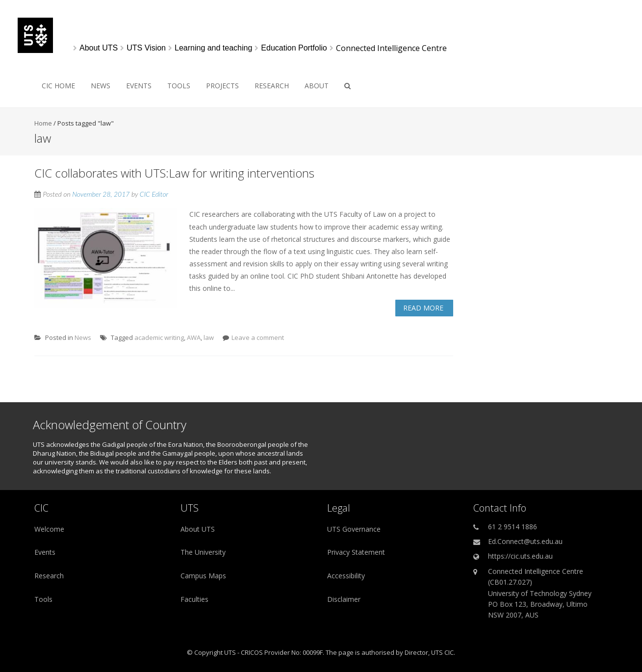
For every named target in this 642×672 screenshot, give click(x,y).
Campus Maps (203, 576)
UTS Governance (354, 529)
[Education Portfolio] (294, 48)
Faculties (194, 599)
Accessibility (346, 576)
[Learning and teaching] (213, 48)
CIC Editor (154, 194)
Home (43, 123)
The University (203, 552)
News (101, 86)
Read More (423, 308)
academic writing (159, 337)
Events (139, 86)
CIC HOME (58, 86)
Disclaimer (344, 599)
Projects (222, 86)
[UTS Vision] (146, 48)
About (317, 86)
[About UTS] (99, 48)
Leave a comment (258, 337)
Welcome (49, 529)
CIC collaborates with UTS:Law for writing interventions (174, 173)
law (209, 337)
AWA (194, 337)
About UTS (198, 529)
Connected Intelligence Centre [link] (391, 48)
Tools (179, 86)
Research (272, 86)
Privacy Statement (356, 552)
